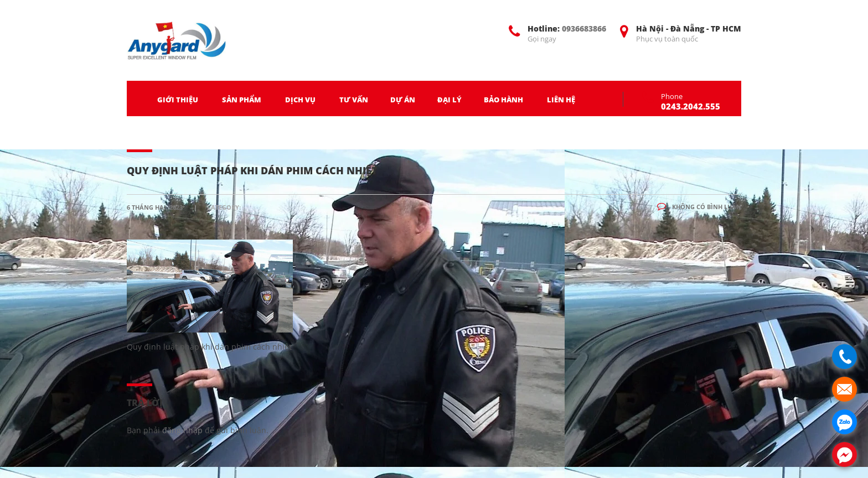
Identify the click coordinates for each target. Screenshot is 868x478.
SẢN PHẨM (242, 100)
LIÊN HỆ (561, 100)
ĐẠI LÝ (449, 100)
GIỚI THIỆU (178, 100)
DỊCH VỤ (300, 100)
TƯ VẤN (354, 100)
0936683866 (584, 28)
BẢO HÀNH (503, 100)
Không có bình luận (699, 207)
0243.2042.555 (691, 106)
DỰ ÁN (403, 100)
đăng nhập (182, 430)
